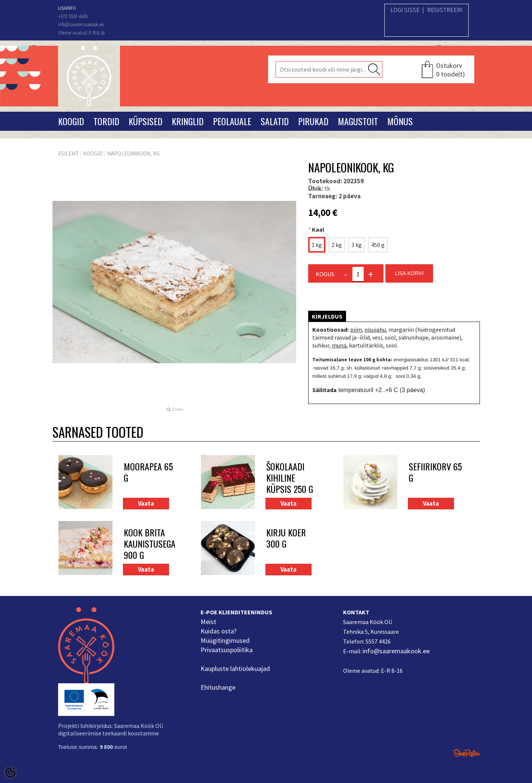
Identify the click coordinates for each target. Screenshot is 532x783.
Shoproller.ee (467, 753)
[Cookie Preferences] (10, 773)
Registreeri (445, 10)
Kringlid (188, 121)
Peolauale (232, 121)
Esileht (68, 153)
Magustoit (358, 121)
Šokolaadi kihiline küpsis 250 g (290, 478)
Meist (208, 622)
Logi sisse (405, 10)
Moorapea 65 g (148, 472)
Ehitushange (218, 687)
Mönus (400, 121)
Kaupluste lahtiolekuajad (235, 668)
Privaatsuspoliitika (227, 650)
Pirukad (313, 121)
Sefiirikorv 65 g (435, 472)
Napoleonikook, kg (133, 153)
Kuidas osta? (219, 631)
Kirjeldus (327, 316)
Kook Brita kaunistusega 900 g (150, 543)
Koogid (71, 121)
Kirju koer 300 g (286, 538)
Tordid (106, 121)
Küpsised (145, 121)
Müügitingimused (225, 640)
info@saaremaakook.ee (396, 651)
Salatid (275, 121)
